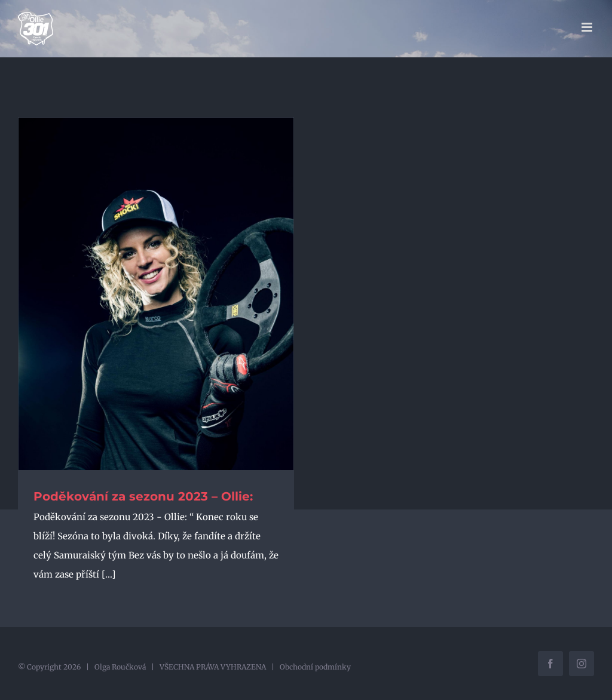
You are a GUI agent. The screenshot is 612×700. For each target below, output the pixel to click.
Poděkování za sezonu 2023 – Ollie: (143, 496)
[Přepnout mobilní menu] (588, 27)
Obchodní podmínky (315, 667)
